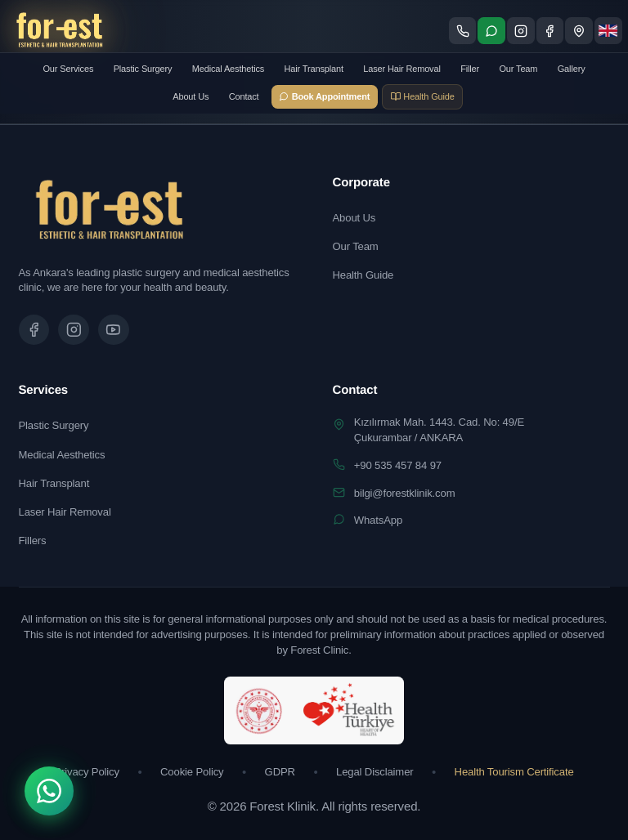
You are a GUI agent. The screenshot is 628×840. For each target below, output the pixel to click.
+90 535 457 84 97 (398, 465)
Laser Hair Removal (402, 69)
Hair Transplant (314, 69)
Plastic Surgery (143, 69)
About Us (191, 96)
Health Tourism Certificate (514, 772)
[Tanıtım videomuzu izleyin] (114, 330)
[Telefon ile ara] (463, 31)
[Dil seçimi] (608, 31)
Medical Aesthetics (228, 69)
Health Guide (363, 275)
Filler (470, 69)
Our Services (68, 69)
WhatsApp (378, 520)
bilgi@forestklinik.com (405, 493)
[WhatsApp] (49, 791)
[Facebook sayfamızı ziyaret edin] (550, 31)
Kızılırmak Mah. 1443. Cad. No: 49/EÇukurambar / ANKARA (439, 430)
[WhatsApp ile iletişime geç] (491, 31)
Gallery (572, 69)
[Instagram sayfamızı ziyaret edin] (521, 31)
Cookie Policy (192, 772)
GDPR (280, 772)
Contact (244, 96)
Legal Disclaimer (375, 772)
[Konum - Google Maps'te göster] (579, 31)
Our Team (518, 69)
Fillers (33, 541)
